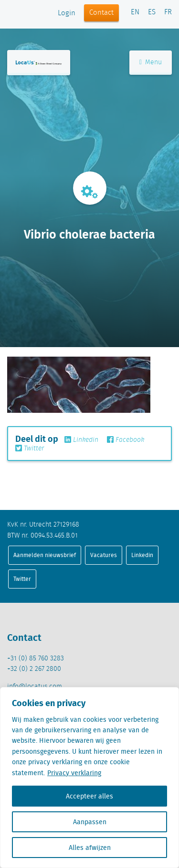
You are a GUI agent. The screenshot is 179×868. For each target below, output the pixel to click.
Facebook (126, 440)
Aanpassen (90, 822)
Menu (151, 62)
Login (67, 13)
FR (168, 12)
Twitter (30, 449)
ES (152, 12)
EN (135, 12)
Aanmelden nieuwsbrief (45, 555)
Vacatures (104, 555)
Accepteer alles (89, 796)
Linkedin (81, 440)
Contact (101, 13)
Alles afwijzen (90, 848)
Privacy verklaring (74, 773)
